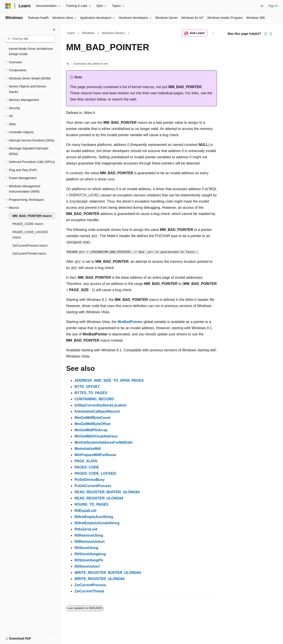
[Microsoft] (8, 6)
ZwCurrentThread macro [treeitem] (29, 253)
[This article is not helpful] (271, 34)
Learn (71, 33)
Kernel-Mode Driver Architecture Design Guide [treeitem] (31, 51)
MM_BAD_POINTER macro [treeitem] (32, 216)
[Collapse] (54, 30)
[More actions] (213, 33)
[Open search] (262, 6)
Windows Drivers (113, 33)
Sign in (273, 6)
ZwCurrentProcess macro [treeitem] (30, 246)
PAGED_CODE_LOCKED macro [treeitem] (30, 235)
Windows (88, 33)
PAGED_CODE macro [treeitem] (28, 224)
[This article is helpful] (266, 34)
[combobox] (30, 39)
